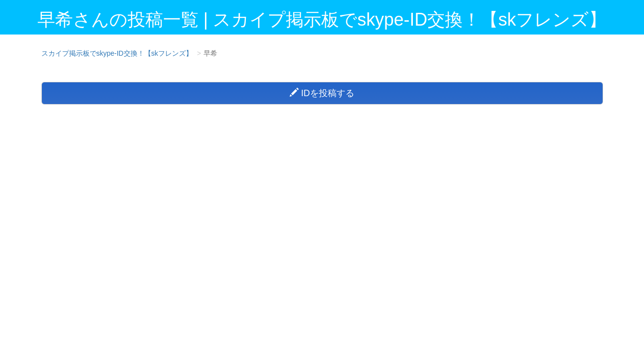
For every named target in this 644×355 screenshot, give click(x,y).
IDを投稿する (322, 93)
